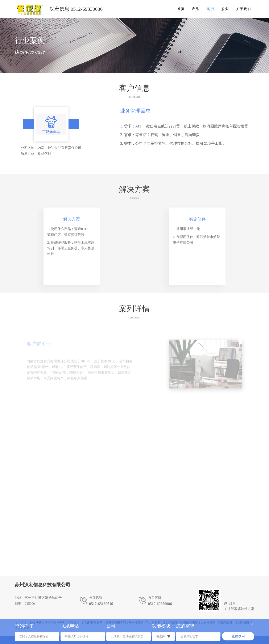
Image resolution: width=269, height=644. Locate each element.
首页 (181, 9)
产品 (196, 9)
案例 (210, 9)
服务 (225, 9)
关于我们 (244, 9)
